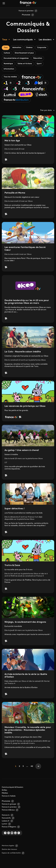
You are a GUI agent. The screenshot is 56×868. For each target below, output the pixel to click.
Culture (7, 53)
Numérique (8, 64)
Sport (39, 64)
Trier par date (47, 110)
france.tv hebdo (9, 796)
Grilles (4, 790)
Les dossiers (45, 40)
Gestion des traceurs (9, 849)
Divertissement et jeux (24, 53)
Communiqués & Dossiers (12, 787)
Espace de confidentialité (11, 853)
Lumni (4, 824)
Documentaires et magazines (16, 58)
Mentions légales (8, 846)
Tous (5, 40)
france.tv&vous (8, 810)
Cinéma (29, 48)
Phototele (26, 15)
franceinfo (6, 818)
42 (32, 766)
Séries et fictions (25, 64)
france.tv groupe (9, 804)
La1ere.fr (6, 821)
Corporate (42, 48)
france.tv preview (26, 11)
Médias (5, 793)
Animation (17, 48)
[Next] (38, 766)
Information (9, 69)
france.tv (6, 815)
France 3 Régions (9, 827)
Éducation (38, 58)
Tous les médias (10, 77)
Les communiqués (23, 40)
